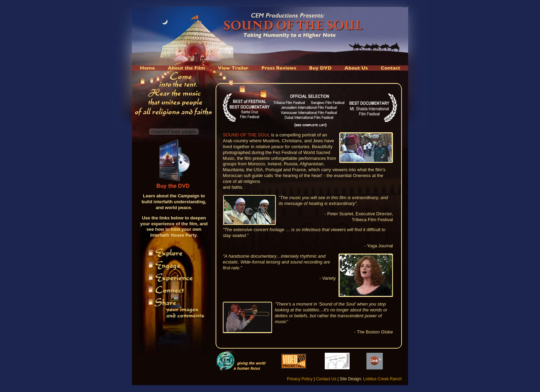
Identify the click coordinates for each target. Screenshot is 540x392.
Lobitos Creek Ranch (383, 379)
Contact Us (326, 379)
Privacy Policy (300, 379)
